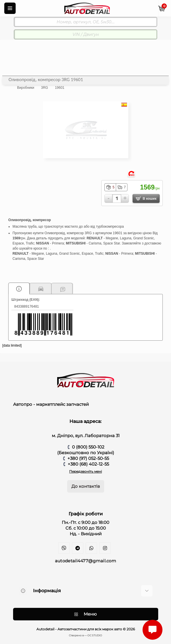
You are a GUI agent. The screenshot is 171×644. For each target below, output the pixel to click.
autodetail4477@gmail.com (86, 561)
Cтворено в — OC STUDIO (86, 635)
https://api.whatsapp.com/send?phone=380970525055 (91, 548)
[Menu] (10, 8)
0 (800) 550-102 (88, 447)
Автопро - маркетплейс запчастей (51, 404)
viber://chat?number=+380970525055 (64, 548)
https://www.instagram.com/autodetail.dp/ (105, 548)
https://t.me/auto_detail (78, 548)
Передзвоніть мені (86, 471)
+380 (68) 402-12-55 (88, 464)
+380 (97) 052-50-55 (88, 458)
